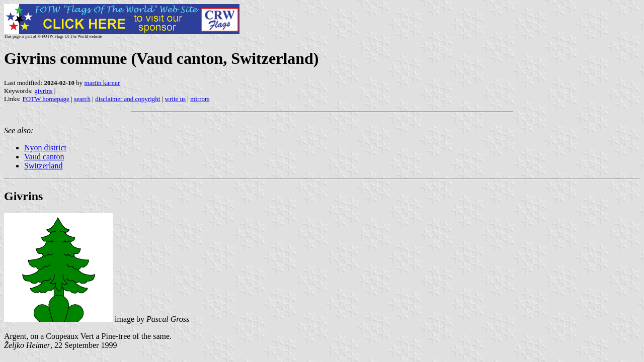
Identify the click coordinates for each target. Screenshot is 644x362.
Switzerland (43, 166)
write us (176, 99)
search (82, 99)
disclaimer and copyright (128, 99)
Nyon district (45, 148)
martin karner (102, 83)
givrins (43, 91)
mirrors (200, 99)
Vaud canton (44, 157)
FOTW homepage (46, 99)
